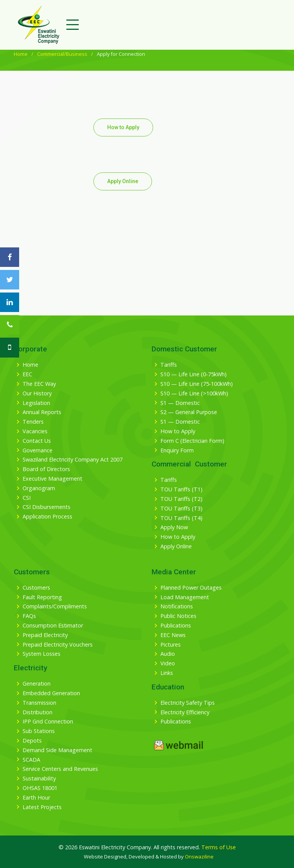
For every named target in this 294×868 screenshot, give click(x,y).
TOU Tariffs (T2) (181, 499)
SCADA (31, 760)
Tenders (33, 422)
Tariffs (169, 365)
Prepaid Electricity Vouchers (58, 645)
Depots (32, 741)
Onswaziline (199, 857)
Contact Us (37, 441)
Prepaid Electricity (45, 635)
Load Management (185, 597)
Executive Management (52, 479)
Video (168, 663)
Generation (37, 684)
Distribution (38, 712)
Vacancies (35, 431)
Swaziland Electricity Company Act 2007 (73, 460)
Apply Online (123, 194)
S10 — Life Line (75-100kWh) (197, 384)
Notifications (177, 606)
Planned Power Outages (191, 588)
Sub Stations (39, 731)
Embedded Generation (51, 693)
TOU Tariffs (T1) (181, 489)
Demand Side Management (57, 750)
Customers (36, 588)
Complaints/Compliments (55, 606)
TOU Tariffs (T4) (181, 518)
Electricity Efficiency (185, 712)
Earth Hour (36, 798)
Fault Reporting (42, 597)
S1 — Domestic (180, 403)
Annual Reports (42, 412)
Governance (38, 450)
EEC (27, 374)
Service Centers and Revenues (60, 769)
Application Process (47, 517)
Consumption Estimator (53, 626)
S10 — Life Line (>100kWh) (194, 393)
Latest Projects (42, 807)
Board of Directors (46, 469)
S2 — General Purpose (189, 412)
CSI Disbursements (47, 507)
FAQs (29, 616)
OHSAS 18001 (40, 788)
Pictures (171, 645)
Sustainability (39, 779)
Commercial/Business (62, 54)
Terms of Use (219, 847)
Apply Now (174, 527)
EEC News (173, 635)
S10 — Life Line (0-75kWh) (194, 374)
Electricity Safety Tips (188, 703)
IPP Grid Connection (48, 722)
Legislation (36, 403)
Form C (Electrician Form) (192, 441)
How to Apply (123, 140)
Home (21, 54)
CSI (27, 498)
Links (167, 673)
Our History (37, 393)
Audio (168, 654)
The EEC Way (39, 384)
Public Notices (178, 616)
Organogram (39, 488)
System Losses (42, 654)
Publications (176, 626)
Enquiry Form (177, 450)
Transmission (39, 703)
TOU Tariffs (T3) (181, 509)
